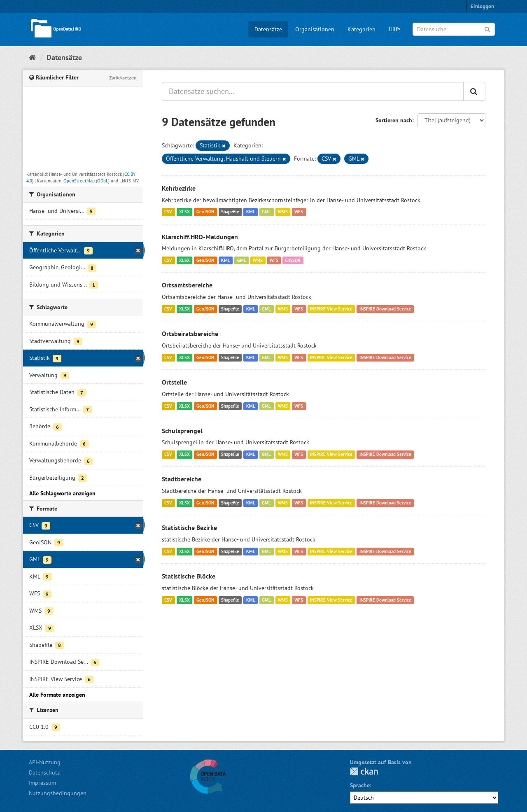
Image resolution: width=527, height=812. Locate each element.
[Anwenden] (487, 29)
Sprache (360, 785)
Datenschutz (44, 772)
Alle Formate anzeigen (57, 695)
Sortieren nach (394, 120)
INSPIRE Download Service (385, 309)
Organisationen (315, 29)
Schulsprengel (182, 431)
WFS (299, 212)
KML (251, 212)
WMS (283, 212)
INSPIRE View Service (331, 309)
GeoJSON (205, 212)
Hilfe (394, 29)
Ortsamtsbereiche (187, 285)
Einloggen (482, 6)
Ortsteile (174, 382)
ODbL (103, 181)
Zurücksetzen (123, 78)
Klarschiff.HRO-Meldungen (200, 237)
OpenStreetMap (79, 181)
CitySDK (293, 260)
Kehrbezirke (179, 188)
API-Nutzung (45, 762)
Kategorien (361, 29)
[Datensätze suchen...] (313, 91)
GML (266, 212)
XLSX (184, 212)
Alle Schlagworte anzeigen (62, 493)
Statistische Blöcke (189, 576)
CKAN (364, 771)
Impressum (42, 783)
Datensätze (268, 29)
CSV (168, 212)
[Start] (32, 57)
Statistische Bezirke (189, 527)
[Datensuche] (454, 29)
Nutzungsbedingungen (58, 793)
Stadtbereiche (182, 479)
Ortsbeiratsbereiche (190, 334)
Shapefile (230, 212)
